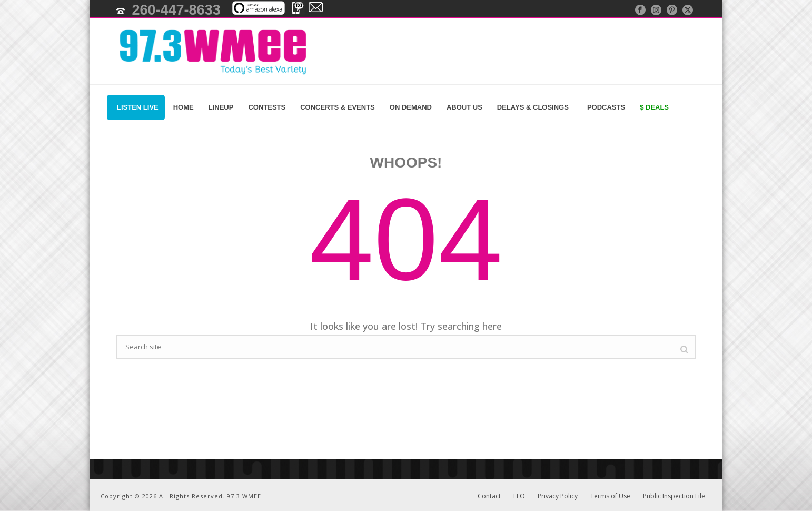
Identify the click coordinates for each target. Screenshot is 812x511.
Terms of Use (610, 496)
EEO (519, 496)
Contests (267, 107)
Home (184, 107)
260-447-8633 (176, 10)
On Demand (411, 107)
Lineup (221, 107)
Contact (489, 496)
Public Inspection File (674, 496)
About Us (464, 107)
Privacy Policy (558, 496)
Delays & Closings (533, 107)
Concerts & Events (338, 107)
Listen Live (136, 107)
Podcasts (604, 107)
